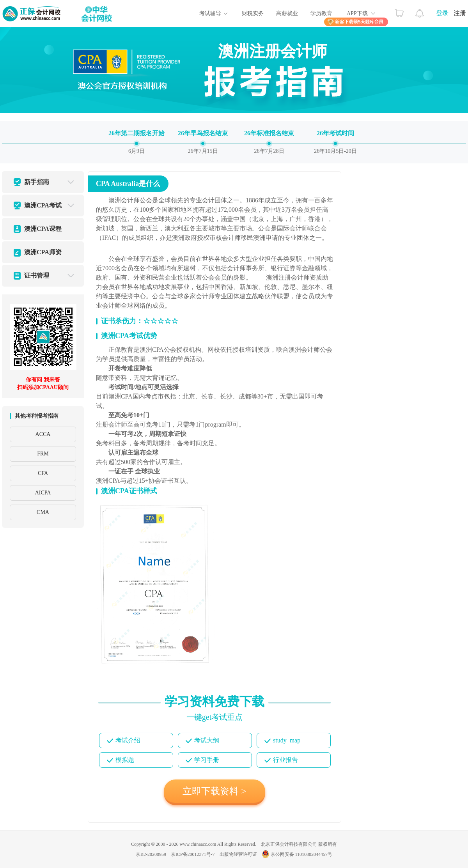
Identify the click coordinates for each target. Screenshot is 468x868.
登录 (442, 13)
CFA (43, 473)
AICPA (43, 493)
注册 (460, 13)
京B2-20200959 (151, 854)
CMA (43, 512)
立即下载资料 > (214, 791)
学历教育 (321, 13)
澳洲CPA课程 (43, 229)
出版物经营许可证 (238, 854)
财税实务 (253, 13)
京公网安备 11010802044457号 (297, 854)
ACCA (43, 434)
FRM (43, 454)
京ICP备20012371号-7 (193, 854)
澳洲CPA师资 (43, 252)
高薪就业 (287, 13)
